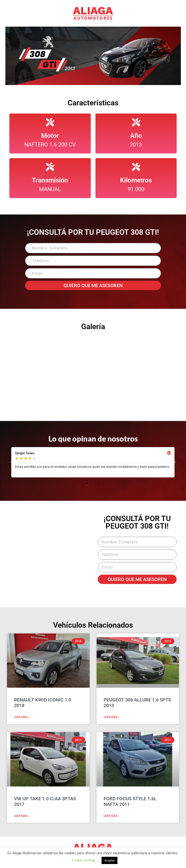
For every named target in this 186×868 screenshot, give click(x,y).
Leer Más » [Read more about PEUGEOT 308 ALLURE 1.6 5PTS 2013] (111, 717)
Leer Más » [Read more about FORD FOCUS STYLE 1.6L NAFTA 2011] (111, 816)
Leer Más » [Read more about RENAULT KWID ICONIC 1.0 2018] (22, 717)
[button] (12, 462)
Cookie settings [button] (84, 860)
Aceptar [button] (109, 860)
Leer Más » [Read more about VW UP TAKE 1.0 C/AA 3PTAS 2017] (22, 816)
